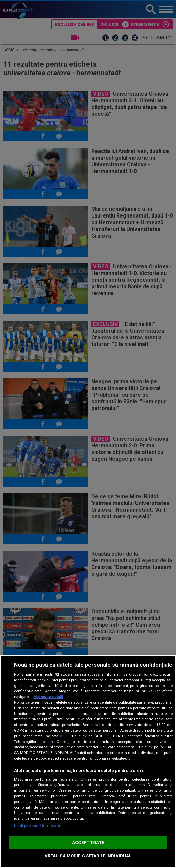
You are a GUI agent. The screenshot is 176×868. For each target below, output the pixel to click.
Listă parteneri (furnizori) (37, 826)
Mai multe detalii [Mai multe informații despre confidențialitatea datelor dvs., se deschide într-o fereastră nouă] (48, 697)
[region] (88, 761)
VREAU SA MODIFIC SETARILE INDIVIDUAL (88, 856)
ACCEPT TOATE (88, 842)
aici (63, 736)
